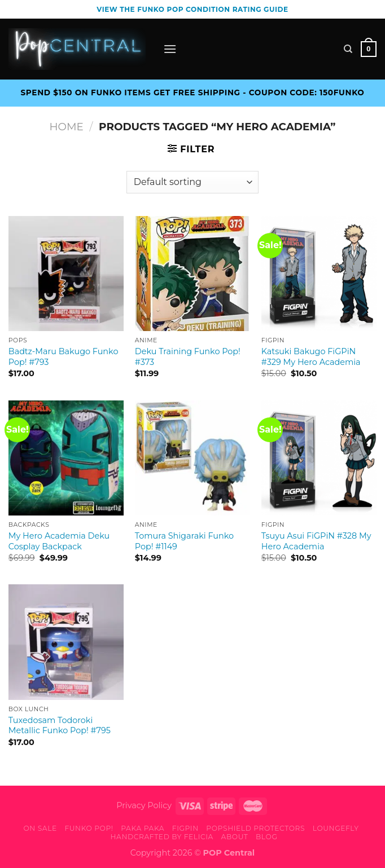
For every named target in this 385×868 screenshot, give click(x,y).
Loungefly (336, 828)
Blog (266, 837)
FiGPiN (185, 828)
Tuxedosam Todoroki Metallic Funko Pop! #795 (60, 726)
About (235, 837)
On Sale (40, 828)
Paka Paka (143, 828)
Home (67, 127)
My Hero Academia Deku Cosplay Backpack (59, 541)
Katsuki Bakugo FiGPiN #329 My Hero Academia (311, 357)
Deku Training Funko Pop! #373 (188, 357)
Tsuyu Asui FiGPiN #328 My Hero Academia (316, 541)
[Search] (348, 49)
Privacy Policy (144, 805)
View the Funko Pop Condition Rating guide (192, 9)
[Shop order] (193, 182)
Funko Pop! (89, 828)
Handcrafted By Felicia (161, 837)
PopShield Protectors (255, 828)
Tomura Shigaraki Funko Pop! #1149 (184, 541)
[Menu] (170, 49)
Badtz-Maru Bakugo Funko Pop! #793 (64, 357)
